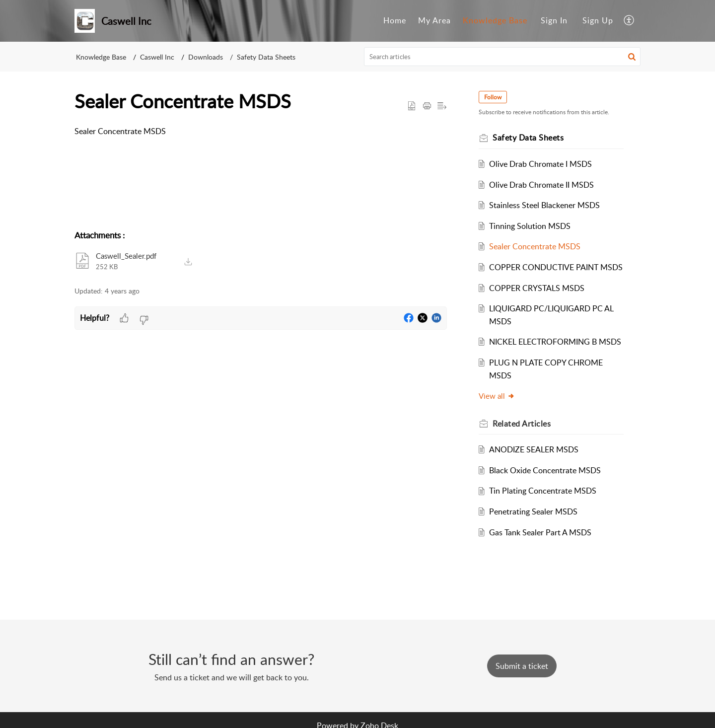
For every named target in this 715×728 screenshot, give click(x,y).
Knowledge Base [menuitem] (495, 20)
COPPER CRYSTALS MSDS (537, 288)
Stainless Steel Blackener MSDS (544, 205)
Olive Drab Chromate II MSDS (541, 185)
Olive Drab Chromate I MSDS (540, 164)
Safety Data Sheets (266, 57)
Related (522, 424)
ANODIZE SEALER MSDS (534, 449)
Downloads (206, 57)
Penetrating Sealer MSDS (533, 511)
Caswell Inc (157, 57)
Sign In (554, 20)
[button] (632, 57)
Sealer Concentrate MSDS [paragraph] (120, 131)
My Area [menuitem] (434, 20)
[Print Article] (427, 106)
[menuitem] (395, 21)
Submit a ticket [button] (522, 666)
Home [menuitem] (395, 20)
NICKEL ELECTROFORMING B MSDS (555, 342)
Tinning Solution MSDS (530, 226)
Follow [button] (493, 97)
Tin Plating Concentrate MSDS (543, 491)
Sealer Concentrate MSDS (535, 246)
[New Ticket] (522, 666)
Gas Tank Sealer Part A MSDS (540, 532)
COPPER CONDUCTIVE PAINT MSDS (556, 267)
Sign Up (598, 20)
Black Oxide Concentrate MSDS (545, 470)
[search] (502, 57)
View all (497, 396)
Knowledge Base (101, 57)
